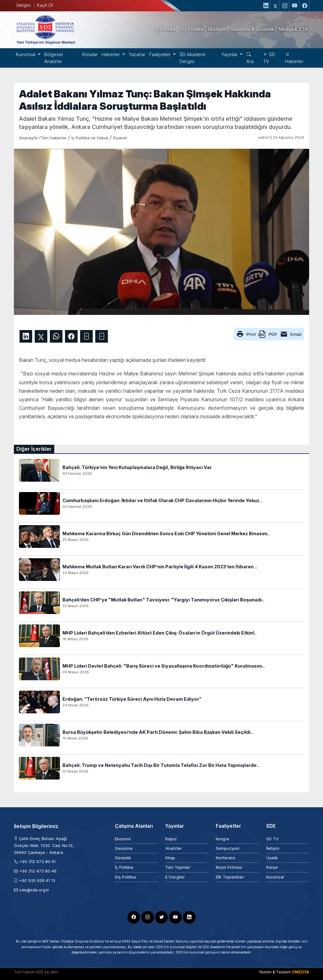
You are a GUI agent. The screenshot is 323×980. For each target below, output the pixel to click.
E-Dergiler (175, 877)
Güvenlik (123, 858)
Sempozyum (228, 848)
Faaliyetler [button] (161, 54)
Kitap (170, 858)
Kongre (223, 839)
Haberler (294, 58)
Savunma (124, 848)
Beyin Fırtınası (229, 867)
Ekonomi (123, 839)
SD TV (269, 58)
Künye (272, 867)
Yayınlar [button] (230, 54)
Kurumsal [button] (26, 54)
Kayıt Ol (45, 5)
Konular (90, 54)
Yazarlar (137, 54)
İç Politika (124, 867)
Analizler (174, 848)
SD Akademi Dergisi (192, 58)
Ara (250, 58)
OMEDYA (300, 972)
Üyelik (272, 858)
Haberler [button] (111, 54)
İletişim (24, 5)
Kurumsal (275, 877)
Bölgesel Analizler (53, 58)
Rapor (171, 839)
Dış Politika (125, 877)
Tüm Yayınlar (178, 867)
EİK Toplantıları (230, 877)
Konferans (226, 858)
